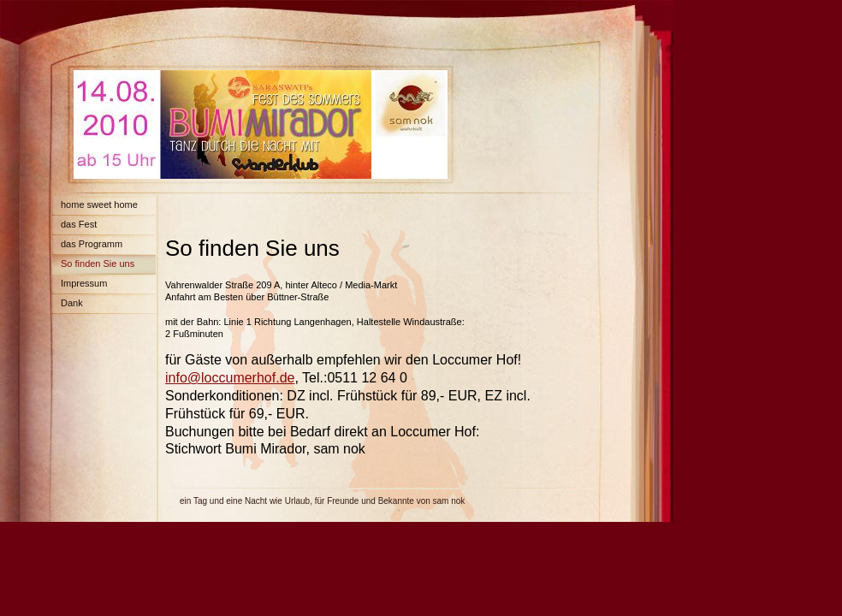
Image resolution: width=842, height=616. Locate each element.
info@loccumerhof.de (230, 378)
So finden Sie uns (98, 264)
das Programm (92, 244)
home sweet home (99, 204)
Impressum (84, 283)
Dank (72, 303)
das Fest (79, 224)
